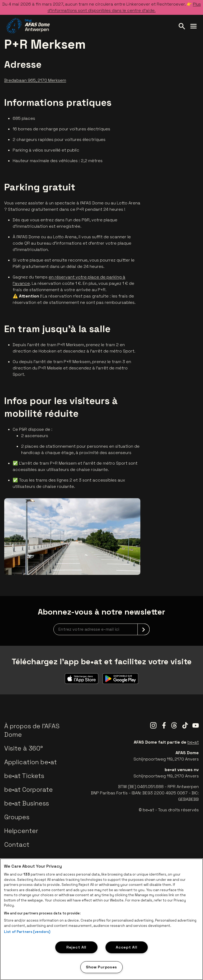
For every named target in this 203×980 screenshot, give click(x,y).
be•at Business (27, 803)
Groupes (17, 817)
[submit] (144, 629)
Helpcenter (21, 831)
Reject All (76, 947)
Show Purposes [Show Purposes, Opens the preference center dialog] (101, 967)
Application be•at (31, 762)
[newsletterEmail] (101, 629)
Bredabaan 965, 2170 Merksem (35, 80)
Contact (17, 844)
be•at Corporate (29, 789)
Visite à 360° (24, 748)
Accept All (126, 947)
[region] (101, 919)
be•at (193, 742)
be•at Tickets (24, 776)
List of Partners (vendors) (27, 932)
